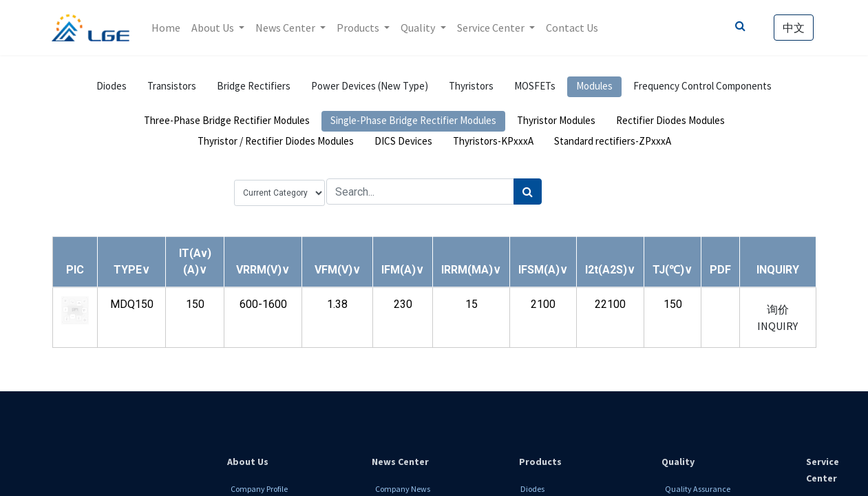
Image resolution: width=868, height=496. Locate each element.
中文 (794, 28)
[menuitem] (166, 28)
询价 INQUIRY (777, 318)
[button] (132, 270)
